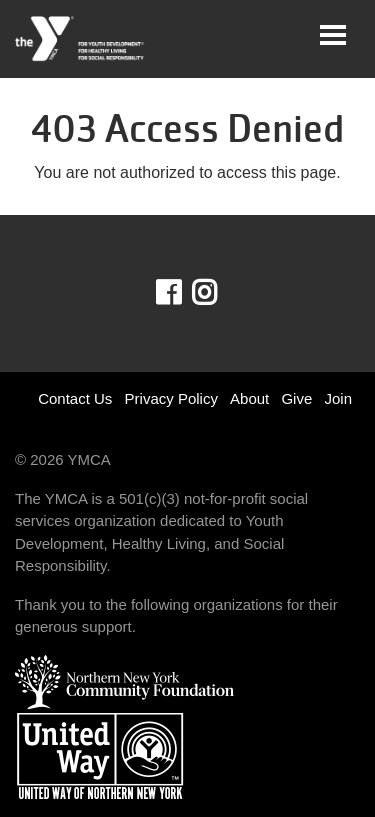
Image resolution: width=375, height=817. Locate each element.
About (249, 398)
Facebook (182, 293)
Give (296, 398)
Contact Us (75, 398)
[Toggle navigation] (333, 35)
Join (338, 398)
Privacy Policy (171, 398)
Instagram (218, 293)
